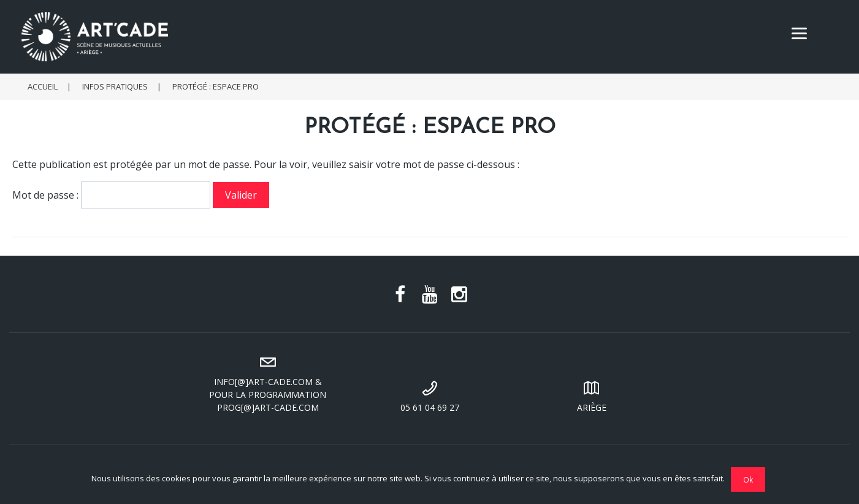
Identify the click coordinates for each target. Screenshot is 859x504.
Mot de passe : (111, 195)
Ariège (592, 395)
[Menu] (799, 32)
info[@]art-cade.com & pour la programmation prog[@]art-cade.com (268, 382)
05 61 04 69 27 (430, 395)
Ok (748, 479)
